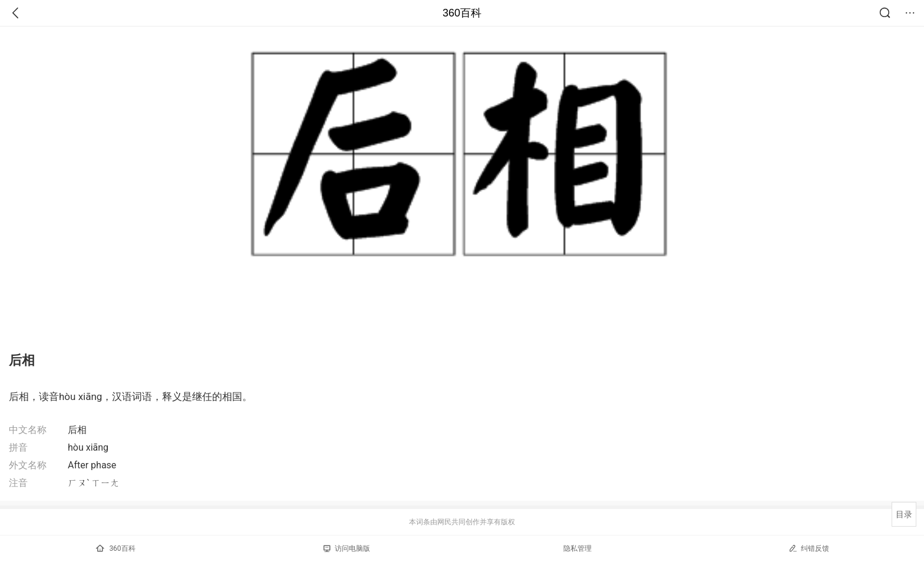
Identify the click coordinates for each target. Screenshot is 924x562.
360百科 (462, 13)
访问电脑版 (347, 548)
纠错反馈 (809, 548)
